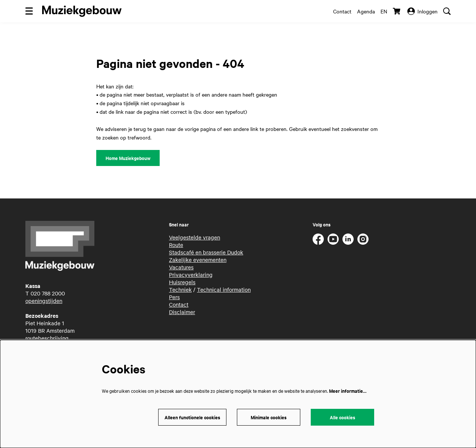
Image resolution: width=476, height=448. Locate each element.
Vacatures (181, 267)
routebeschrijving (47, 338)
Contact (342, 11)
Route (176, 245)
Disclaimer (182, 312)
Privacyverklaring (191, 275)
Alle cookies (342, 417)
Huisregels (182, 282)
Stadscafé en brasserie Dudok (206, 252)
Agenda (366, 11)
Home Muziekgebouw (128, 158)
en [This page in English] (384, 11)
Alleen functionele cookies (192, 417)
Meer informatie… (348, 391)
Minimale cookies (269, 417)
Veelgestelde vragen (195, 237)
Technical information (224, 289)
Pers (174, 297)
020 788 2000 (48, 293)
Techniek (180, 289)
